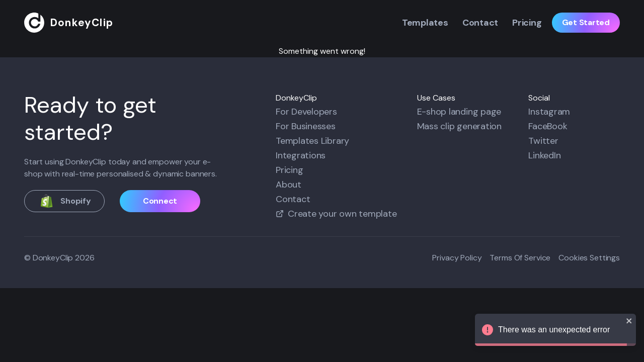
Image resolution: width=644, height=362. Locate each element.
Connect (160, 201)
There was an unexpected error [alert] (555, 331)
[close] (629, 321)
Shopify (64, 201)
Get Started (586, 22)
